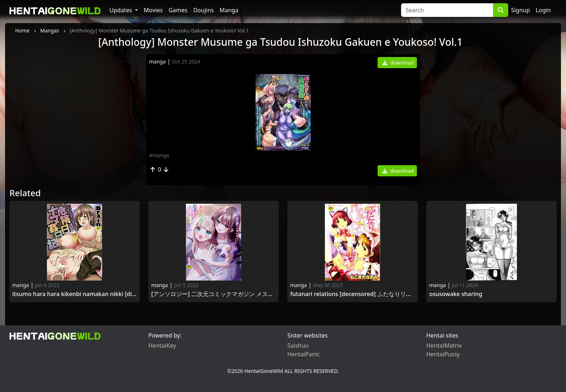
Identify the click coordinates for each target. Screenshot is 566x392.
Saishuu (298, 345)
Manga (229, 10)
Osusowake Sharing (456, 294)
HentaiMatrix (444, 345)
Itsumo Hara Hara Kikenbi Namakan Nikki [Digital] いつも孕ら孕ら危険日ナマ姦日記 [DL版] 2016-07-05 (75, 294)
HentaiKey (162, 345)
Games (178, 10)
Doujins (203, 10)
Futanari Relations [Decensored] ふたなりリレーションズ (352, 294)
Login (543, 10)
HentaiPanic (304, 354)
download (398, 63)
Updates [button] (121, 10)
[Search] (447, 10)
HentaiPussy (443, 354)
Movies (153, 10)
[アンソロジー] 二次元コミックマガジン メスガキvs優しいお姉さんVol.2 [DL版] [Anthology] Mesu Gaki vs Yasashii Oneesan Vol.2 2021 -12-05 (214, 294)
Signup (521, 10)
